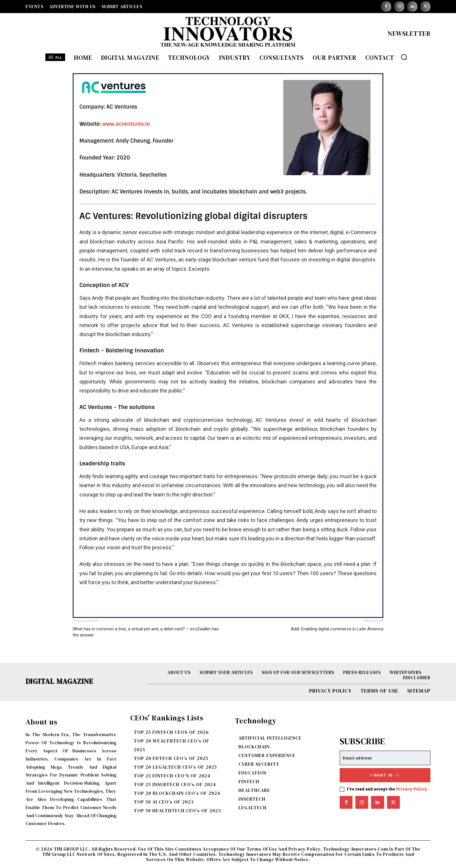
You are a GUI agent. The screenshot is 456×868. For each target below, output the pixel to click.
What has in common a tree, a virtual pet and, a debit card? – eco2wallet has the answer (146, 632)
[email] (385, 758)
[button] (404, 57)
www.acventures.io (126, 124)
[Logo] (228, 33)
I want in (385, 775)
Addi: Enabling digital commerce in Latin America (337, 629)
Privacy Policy (411, 789)
